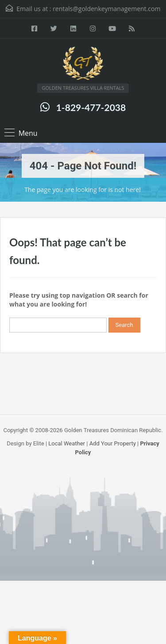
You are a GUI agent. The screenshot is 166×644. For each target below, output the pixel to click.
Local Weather (67, 443)
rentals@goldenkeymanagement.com (106, 9)
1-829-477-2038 (91, 107)
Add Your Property (113, 443)
